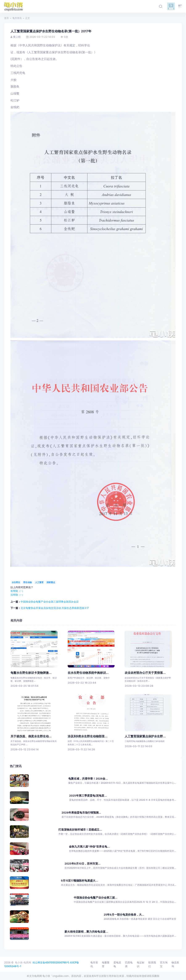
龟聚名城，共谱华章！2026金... (88, 779)
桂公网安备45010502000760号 (51, 962)
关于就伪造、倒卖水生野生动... (31, 736)
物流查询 (175, 964)
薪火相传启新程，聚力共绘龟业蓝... (86, 932)
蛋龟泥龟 (117, 964)
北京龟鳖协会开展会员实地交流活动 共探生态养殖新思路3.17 (55, 608)
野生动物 (28, 582)
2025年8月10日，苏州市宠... (82, 864)
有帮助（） (17, 591)
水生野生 (16, 582)
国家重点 (51, 582)
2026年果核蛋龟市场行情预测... (81, 813)
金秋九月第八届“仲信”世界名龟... (89, 847)
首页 (7, 18)
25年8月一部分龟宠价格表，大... (124, 915)
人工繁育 (39, 582)
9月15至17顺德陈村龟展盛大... (80, 881)
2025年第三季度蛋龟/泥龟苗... (88, 796)
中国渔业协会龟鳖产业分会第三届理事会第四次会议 (50, 602)
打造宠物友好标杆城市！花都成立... (80, 830)
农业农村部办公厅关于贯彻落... (145, 673)
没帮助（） (17, 595)
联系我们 (152, 964)
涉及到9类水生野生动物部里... (88, 736)
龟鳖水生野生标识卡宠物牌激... (31, 673)
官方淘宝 (164, 964)
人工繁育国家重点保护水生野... (145, 736)
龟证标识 (141, 964)
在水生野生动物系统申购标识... (88, 673)
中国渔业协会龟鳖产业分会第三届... (96, 898)
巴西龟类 (129, 964)
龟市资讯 (17, 18)
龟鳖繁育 (106, 964)
